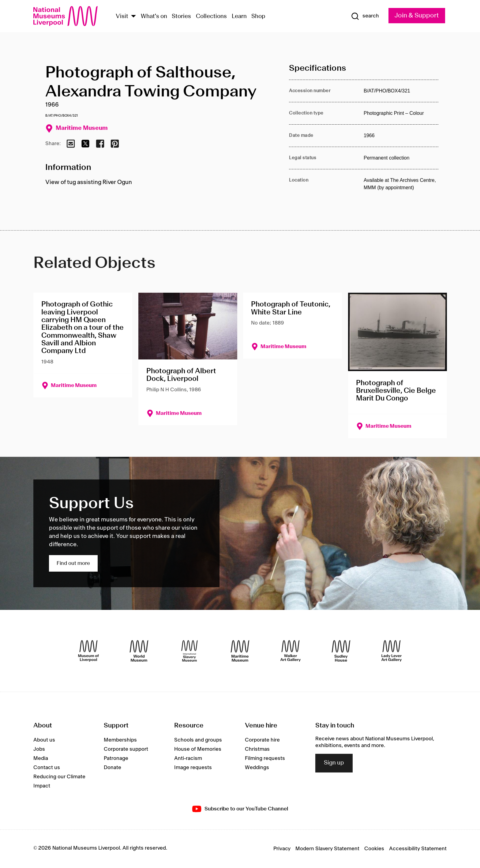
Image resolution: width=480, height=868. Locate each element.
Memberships (120, 740)
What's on (154, 17)
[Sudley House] (341, 651)
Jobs (39, 749)
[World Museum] (139, 651)
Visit (122, 17)
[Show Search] (365, 16)
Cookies (374, 849)
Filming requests (265, 758)
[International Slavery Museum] (189, 651)
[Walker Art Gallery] (291, 651)
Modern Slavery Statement (327, 849)
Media (41, 758)
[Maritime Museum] (240, 651)
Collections (211, 17)
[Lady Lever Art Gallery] (392, 651)
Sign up (334, 763)
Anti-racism (188, 758)
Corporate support (126, 749)
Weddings (257, 768)
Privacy (282, 849)
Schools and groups (198, 740)
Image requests (193, 768)
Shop (258, 17)
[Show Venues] (133, 17)
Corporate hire (262, 740)
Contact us (47, 768)
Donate (112, 768)
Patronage (116, 758)
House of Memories (198, 749)
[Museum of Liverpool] (88, 651)
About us (44, 740)
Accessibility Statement (418, 849)
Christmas (257, 749)
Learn (239, 17)
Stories (181, 17)
